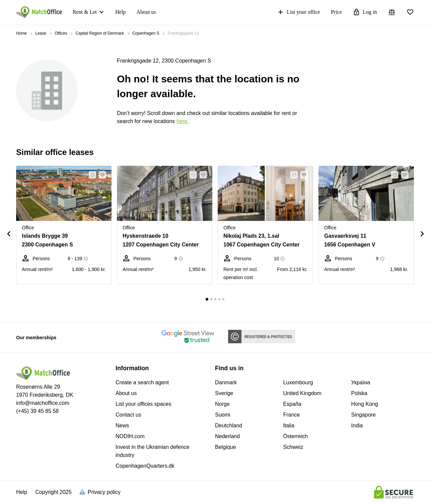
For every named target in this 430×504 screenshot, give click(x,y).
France (292, 415)
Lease (41, 33)
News (122, 425)
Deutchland (229, 425)
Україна (360, 382)
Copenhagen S (146, 33)
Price (336, 12)
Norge (222, 404)
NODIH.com (130, 436)
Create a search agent (142, 382)
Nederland (227, 436)
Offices (61, 33)
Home (21, 33)
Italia (289, 425)
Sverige (224, 393)
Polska (359, 393)
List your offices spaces (143, 404)
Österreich (296, 436)
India (357, 425)
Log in (365, 12)
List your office (298, 12)
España (292, 404)
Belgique (225, 447)
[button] (90, 175)
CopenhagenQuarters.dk (145, 466)
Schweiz (293, 447)
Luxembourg (298, 382)
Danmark (226, 382)
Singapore (363, 415)
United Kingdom (302, 393)
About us (146, 12)
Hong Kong (364, 404)
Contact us (128, 415)
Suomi (223, 415)
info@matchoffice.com (43, 403)
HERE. (183, 121)
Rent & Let (85, 12)
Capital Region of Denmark (100, 33)
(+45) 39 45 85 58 (37, 411)
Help (120, 12)
